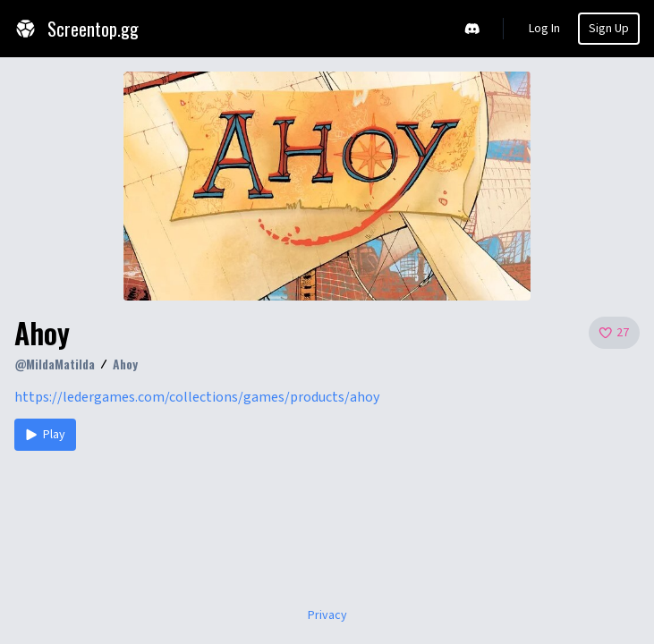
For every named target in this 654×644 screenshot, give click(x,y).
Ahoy (125, 364)
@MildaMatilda (55, 364)
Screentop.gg (76, 29)
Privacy (327, 615)
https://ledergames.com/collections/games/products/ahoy (197, 397)
